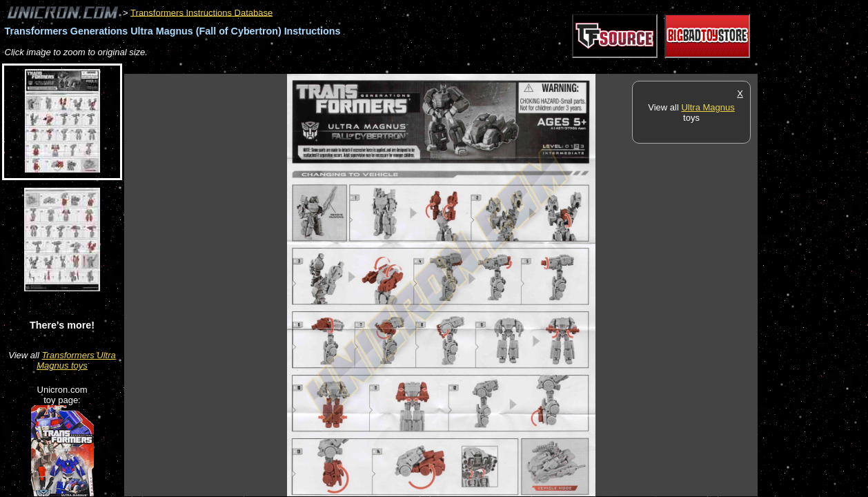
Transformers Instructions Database (201, 12)
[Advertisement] (375, 67)
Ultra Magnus (708, 107)
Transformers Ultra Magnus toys (76, 360)
